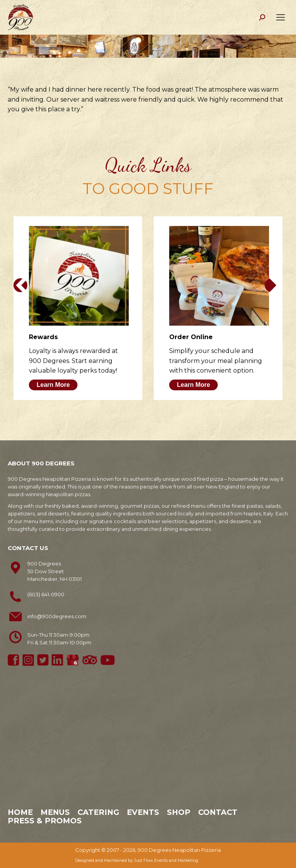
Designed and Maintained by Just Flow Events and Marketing (137, 860)
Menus (55, 812)
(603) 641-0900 (46, 594)
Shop (179, 812)
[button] (20, 285)
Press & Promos (45, 821)
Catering (98, 812)
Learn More (53, 385)
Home (20, 812)
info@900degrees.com (57, 616)
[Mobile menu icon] (281, 17)
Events (143, 812)
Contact (218, 812)
